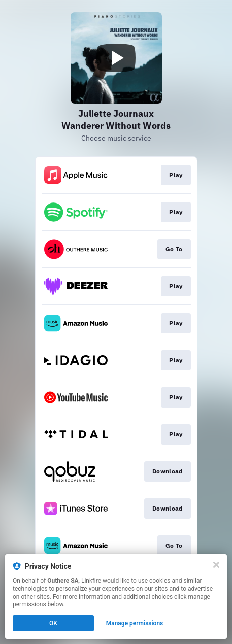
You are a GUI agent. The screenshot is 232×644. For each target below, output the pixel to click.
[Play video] (116, 58)
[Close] (216, 565)
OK (53, 623)
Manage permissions (135, 623)
